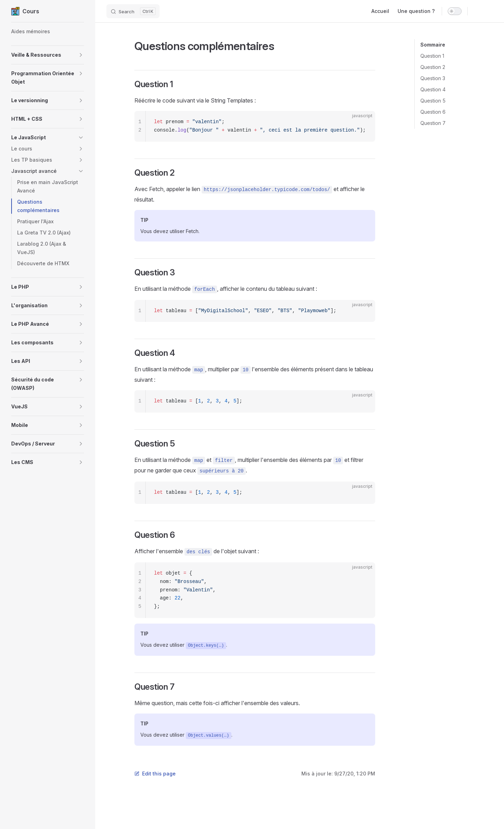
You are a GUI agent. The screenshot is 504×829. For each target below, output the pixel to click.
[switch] (455, 11)
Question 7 (433, 123)
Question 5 (433, 101)
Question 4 (433, 89)
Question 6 (433, 112)
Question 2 (433, 67)
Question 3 (433, 78)
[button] (48, 55)
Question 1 (432, 56)
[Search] (133, 11)
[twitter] (489, 11)
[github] (477, 11)
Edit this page (155, 774)
